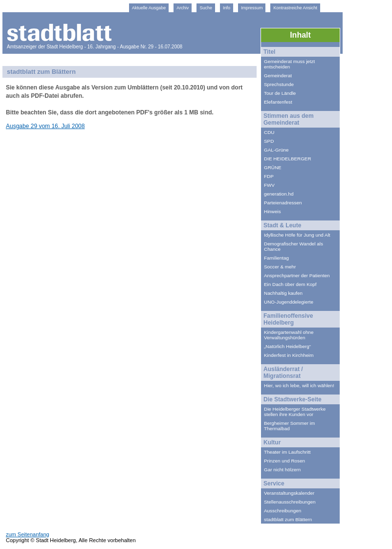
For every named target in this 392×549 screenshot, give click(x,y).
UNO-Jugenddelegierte (289, 302)
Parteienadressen (283, 203)
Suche (206, 8)
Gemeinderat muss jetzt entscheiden (289, 64)
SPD (269, 141)
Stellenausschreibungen (290, 502)
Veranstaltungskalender (289, 493)
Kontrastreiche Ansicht (295, 8)
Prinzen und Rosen (284, 461)
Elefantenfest (278, 102)
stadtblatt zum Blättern (288, 519)
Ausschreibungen (283, 511)
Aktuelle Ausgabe (149, 8)
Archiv (183, 8)
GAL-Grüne (276, 150)
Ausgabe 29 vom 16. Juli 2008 (45, 126)
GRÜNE (273, 167)
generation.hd (279, 194)
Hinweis (272, 211)
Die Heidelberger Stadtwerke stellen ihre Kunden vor (295, 412)
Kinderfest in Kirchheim (289, 355)
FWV (269, 185)
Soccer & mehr (280, 267)
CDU (269, 132)
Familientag (276, 258)
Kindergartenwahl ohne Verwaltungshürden (289, 335)
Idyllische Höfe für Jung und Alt (297, 235)
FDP (269, 176)
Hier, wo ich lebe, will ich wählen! (299, 385)
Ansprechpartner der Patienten (297, 275)
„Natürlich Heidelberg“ (287, 346)
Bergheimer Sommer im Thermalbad (289, 426)
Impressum (252, 8)
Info (227, 8)
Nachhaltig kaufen (283, 293)
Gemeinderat (278, 76)
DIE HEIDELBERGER (288, 159)
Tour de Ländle (280, 93)
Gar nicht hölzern (282, 470)
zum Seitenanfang (28, 534)
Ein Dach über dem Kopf (290, 284)
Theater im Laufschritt (287, 452)
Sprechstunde (279, 84)
